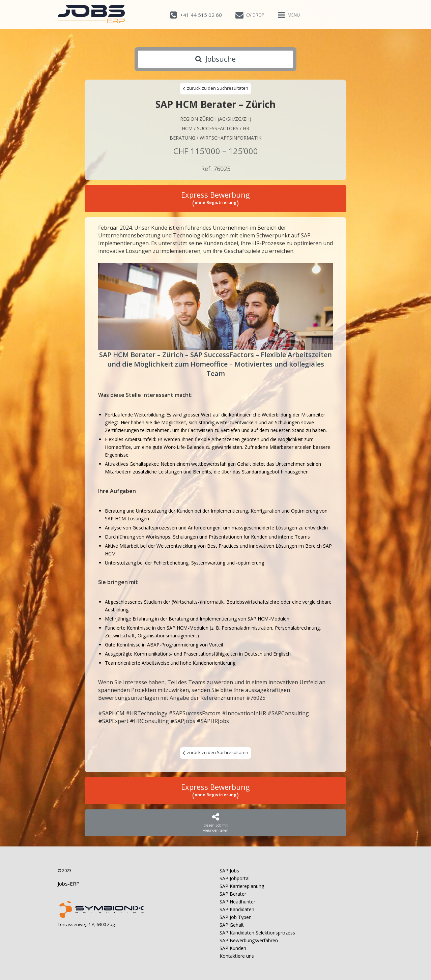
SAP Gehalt (232, 925)
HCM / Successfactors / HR (215, 128)
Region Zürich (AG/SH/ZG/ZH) (216, 119)
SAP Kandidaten (237, 909)
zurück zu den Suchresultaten (215, 88)
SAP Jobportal (235, 878)
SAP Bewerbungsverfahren (249, 940)
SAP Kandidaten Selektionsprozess (257, 933)
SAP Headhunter (237, 902)
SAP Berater (233, 894)
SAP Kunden (233, 948)
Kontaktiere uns (237, 956)
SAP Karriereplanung (242, 886)
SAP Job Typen (236, 917)
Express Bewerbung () (215, 199)
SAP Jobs (229, 871)
